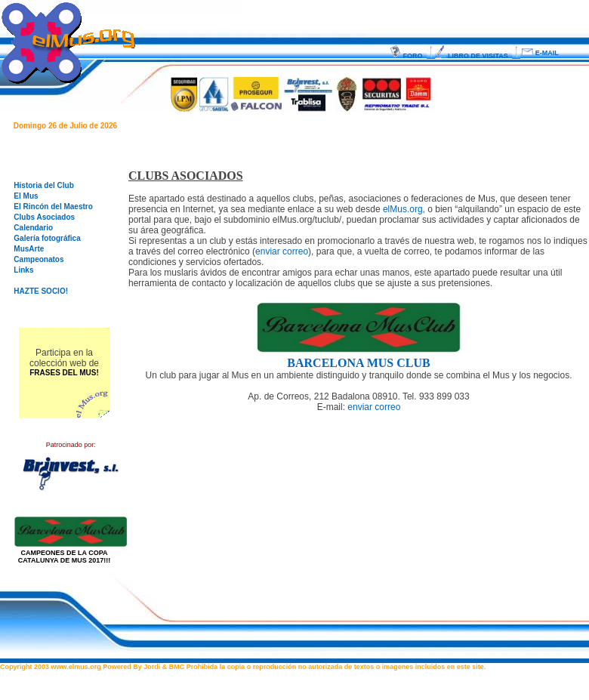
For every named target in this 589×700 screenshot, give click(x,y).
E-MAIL (541, 53)
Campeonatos (39, 259)
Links (23, 270)
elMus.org (403, 209)
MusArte (29, 249)
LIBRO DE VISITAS (473, 56)
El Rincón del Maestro (53, 207)
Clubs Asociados (44, 217)
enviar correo (282, 251)
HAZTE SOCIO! (41, 291)
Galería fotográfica (47, 238)
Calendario (33, 228)
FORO (408, 56)
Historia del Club (43, 185)
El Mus (26, 196)
